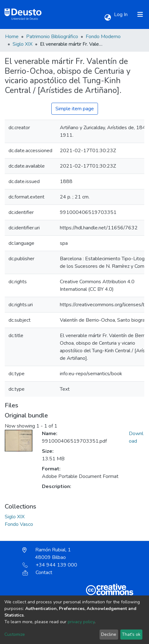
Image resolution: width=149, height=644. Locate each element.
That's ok (131, 634)
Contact (37, 572)
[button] (108, 18)
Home (12, 37)
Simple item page (75, 109)
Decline (109, 634)
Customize (15, 634)
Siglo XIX (23, 44)
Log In (121, 14)
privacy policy (81, 622)
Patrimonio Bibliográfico (52, 37)
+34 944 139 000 (50, 565)
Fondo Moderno (103, 37)
